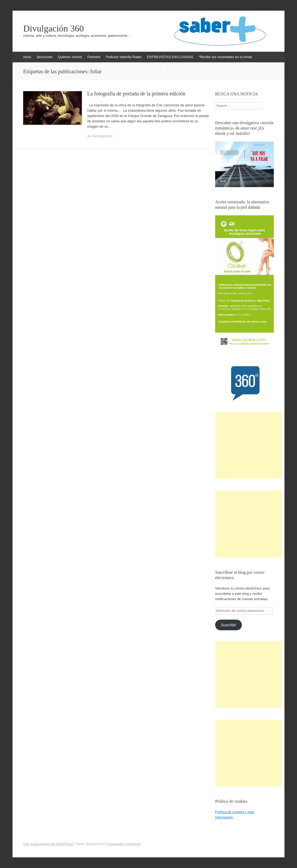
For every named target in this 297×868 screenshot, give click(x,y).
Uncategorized (102, 136)
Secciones (45, 57)
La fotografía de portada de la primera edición (136, 94)
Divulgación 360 (54, 29)
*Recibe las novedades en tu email (225, 57)
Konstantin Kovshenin (124, 844)
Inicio (27, 57)
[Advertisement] (248, 445)
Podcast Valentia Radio (124, 57)
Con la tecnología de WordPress (48, 844)
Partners (94, 57)
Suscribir (228, 625)
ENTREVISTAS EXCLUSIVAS (170, 57)
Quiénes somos (70, 57)
